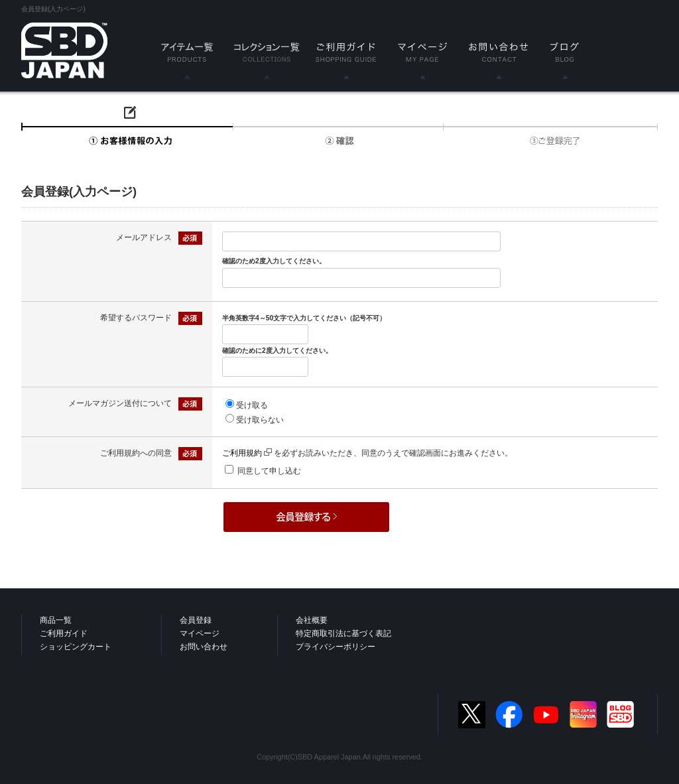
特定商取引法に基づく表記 (343, 633)
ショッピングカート (76, 647)
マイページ (200, 633)
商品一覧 (56, 620)
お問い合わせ (204, 647)
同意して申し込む (269, 471)
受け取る (252, 405)
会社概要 (312, 620)
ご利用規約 (247, 453)
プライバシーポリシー (336, 647)
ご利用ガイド (64, 633)
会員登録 (196, 620)
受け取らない (260, 420)
